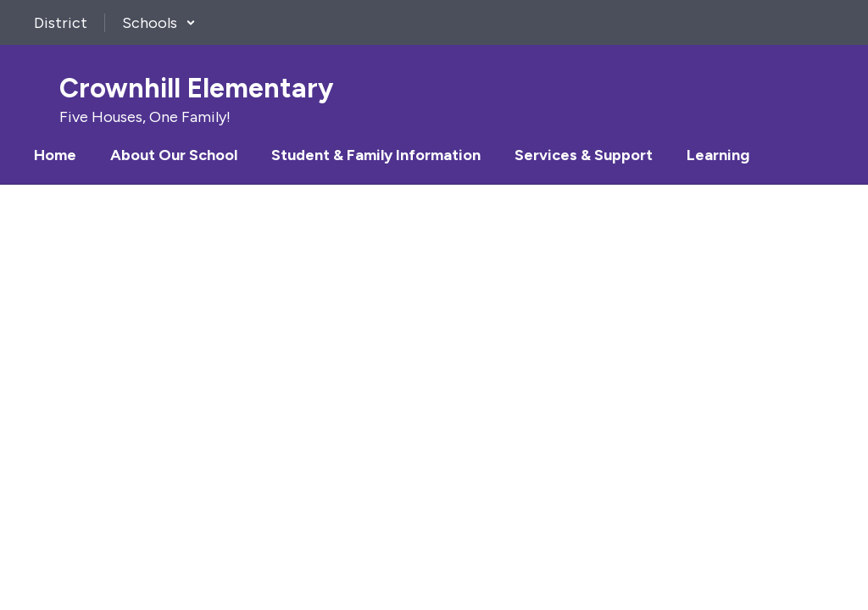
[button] (159, 23)
